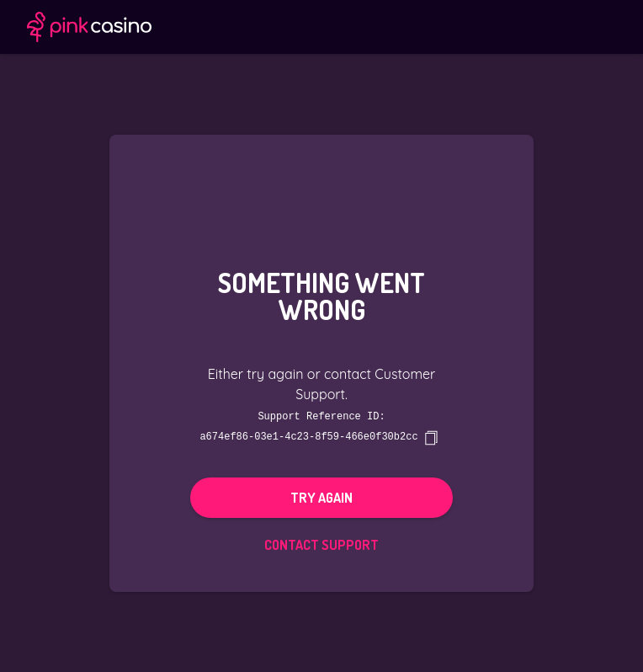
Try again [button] (321, 497)
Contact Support (321, 544)
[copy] (431, 437)
